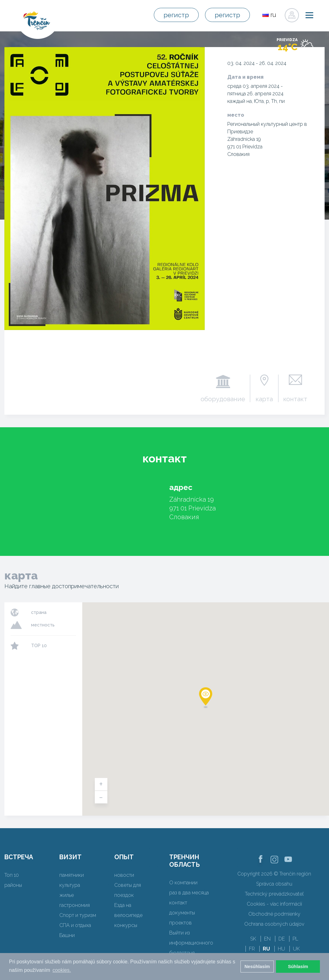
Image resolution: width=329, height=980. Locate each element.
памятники (72, 875)
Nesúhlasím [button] (257, 967)
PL (295, 939)
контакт (295, 399)
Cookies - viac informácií (274, 904)
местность (43, 625)
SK (253, 939)
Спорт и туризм (78, 915)
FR (252, 949)
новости (124, 875)
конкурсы (126, 925)
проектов (181, 923)
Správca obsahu (274, 884)
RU (266, 949)
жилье (67, 895)
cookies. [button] (62, 970)
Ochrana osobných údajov (274, 924)
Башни (67, 935)
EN (267, 939)
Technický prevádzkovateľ (274, 894)
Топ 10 (12, 875)
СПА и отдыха (75, 925)
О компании (183, 883)
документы (182, 913)
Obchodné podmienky (274, 914)
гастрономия (75, 905)
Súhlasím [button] (298, 967)
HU (281, 949)
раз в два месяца (189, 893)
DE (282, 939)
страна (39, 612)
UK (296, 949)
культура (70, 885)
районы (13, 885)
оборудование (223, 399)
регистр (176, 15)
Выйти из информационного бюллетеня (191, 943)
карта (264, 399)
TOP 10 (39, 646)
